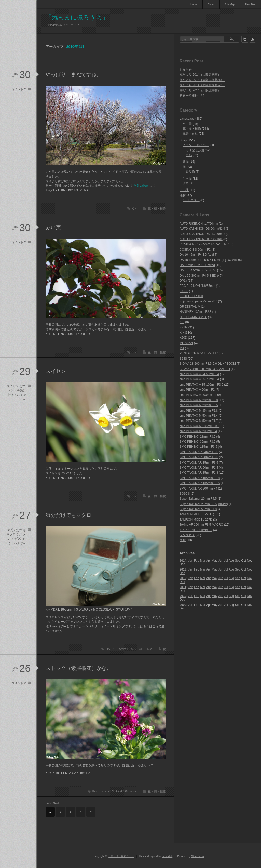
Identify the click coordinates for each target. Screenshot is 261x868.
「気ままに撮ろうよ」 (77, 17)
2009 (183, 605)
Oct (244, 569)
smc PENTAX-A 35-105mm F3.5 (201, 385)
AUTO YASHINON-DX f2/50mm (201, 239)
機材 (183, 195)
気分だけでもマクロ (68, 515)
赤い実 (53, 227)
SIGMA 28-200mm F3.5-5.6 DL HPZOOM (208, 364)
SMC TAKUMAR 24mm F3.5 (199, 452)
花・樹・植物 (157, 209)
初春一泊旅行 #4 (192, 96)
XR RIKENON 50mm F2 (196, 530)
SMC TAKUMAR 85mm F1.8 (199, 473)
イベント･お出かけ (196, 145)
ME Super (186, 343)
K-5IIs (183, 327)
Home (194, 4)
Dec (182, 573)
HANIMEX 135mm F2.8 (195, 312)
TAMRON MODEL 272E (196, 514)
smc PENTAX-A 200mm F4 (198, 395)
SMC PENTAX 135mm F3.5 (198, 447)
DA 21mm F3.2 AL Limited (197, 265)
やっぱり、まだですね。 (74, 74)
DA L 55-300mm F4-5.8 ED (198, 276)
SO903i (185, 494)
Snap (183, 140)
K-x (134, 209)
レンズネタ (187, 535)
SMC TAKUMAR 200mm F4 (198, 489)
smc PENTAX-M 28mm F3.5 (199, 405)
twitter (245, 39)
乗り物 (190, 172)
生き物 (187, 179)
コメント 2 (19, 89)
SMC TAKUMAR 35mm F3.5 (199, 463)
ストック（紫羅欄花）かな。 (79, 668)
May (215, 569)
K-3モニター (191, 200)
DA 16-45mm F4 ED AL (195, 255)
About (211, 4)
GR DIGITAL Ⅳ (190, 307)
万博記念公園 (195, 150)
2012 (183, 578)
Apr (208, 569)
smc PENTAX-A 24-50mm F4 (199, 374)
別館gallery (141, 186)
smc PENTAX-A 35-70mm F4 (199, 379)
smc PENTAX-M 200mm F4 (198, 431)
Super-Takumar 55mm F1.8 (198, 509)
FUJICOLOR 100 (191, 296)
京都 (189, 155)
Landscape (187, 119)
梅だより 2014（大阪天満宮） (200, 75)
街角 (186, 183)
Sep (238, 569)
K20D (183, 338)
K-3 (182, 322)
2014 (183, 561)
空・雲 (187, 124)
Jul (226, 569)
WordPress (198, 856)
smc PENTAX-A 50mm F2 (119, 791)
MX (182, 348)
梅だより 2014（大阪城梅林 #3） (202, 80)
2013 (183, 569)
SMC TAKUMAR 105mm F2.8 (200, 478)
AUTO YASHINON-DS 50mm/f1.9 (202, 229)
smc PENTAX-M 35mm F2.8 (199, 411)
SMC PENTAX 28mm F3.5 (197, 437)
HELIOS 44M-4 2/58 (193, 317)
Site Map (230, 4)
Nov (249, 569)
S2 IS (183, 359)
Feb (197, 561)
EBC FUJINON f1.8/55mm (197, 286)
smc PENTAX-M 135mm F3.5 (200, 426)
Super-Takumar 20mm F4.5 (198, 499)
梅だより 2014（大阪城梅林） (200, 90)
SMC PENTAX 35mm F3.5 (197, 442)
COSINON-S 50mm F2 (195, 250)
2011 (183, 587)
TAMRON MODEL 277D (196, 520)
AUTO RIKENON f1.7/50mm (199, 224)
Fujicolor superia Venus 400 (198, 301)
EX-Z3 (184, 291)
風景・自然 (190, 134)
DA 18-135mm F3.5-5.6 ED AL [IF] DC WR (208, 260)
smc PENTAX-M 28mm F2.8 (199, 400)
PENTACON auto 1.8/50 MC (199, 353)
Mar (203, 561)
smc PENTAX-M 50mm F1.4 (199, 416)
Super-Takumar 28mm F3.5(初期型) (204, 504)
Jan (191, 561)
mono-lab (167, 856)
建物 (186, 162)
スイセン (56, 371)
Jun (221, 569)
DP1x (183, 281)
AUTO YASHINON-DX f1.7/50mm (202, 234)
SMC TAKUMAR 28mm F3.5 (199, 457)
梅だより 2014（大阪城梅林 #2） (202, 85)
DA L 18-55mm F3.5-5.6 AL (124, 649)
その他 (184, 190)
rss (252, 39)
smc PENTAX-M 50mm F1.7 (199, 421)
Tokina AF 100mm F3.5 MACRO (201, 525)
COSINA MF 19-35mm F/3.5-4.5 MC (204, 244)
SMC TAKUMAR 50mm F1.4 (199, 468)
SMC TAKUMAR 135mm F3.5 (200, 483)
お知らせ (186, 70)
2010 (183, 596)
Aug (231, 569)
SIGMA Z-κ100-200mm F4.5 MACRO (205, 369)
